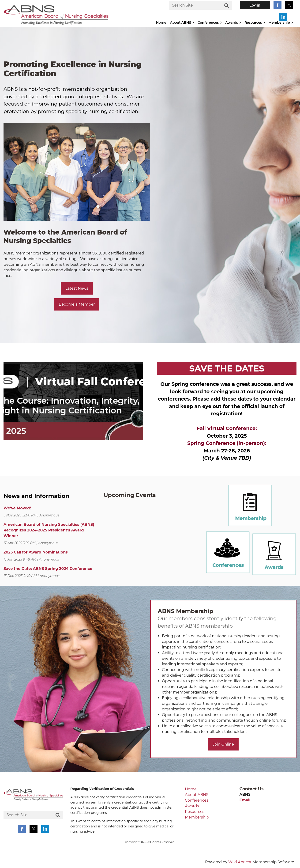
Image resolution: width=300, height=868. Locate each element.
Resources (195, 812)
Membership (197, 817)
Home (191, 789)
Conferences (197, 800)
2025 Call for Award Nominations (36, 552)
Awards (192, 806)
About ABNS (197, 795)
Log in (255, 5)
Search (227, 6)
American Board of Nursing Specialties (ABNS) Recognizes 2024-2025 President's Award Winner (49, 530)
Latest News (77, 288)
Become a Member (77, 304)
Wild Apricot (240, 862)
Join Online (223, 744)
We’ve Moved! (17, 508)
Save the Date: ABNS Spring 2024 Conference (48, 569)
